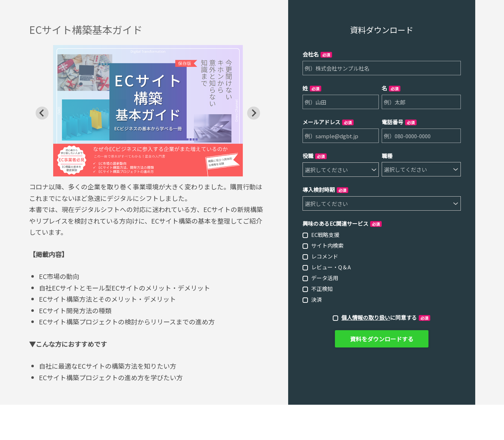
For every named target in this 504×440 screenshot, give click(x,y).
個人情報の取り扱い (366, 317)
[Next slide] (254, 113)
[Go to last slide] (42, 113)
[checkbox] (382, 267)
